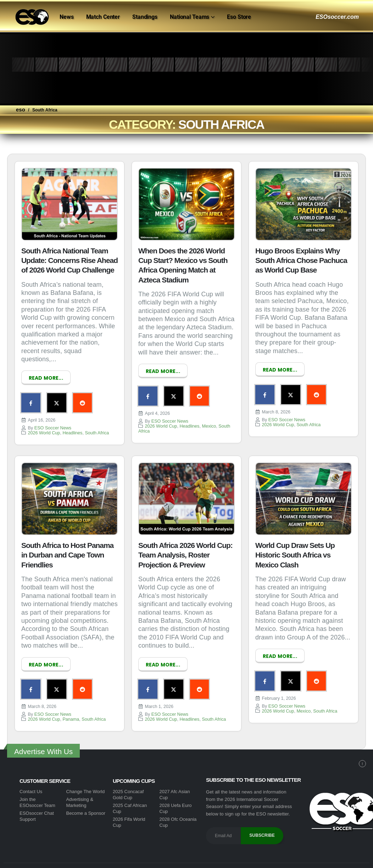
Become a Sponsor (86, 804)
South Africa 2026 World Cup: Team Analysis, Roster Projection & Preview (185, 550)
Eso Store (239, 17)
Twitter (49, 401)
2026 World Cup (44, 428)
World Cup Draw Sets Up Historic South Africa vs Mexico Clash (295, 550)
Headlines (72, 428)
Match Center (103, 17)
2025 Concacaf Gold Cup (128, 785)
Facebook (28, 401)
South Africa (97, 428)
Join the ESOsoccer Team (37, 793)
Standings (145, 17)
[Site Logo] (32, 17)
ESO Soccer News (53, 423)
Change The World (86, 782)
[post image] (69, 204)
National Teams (190, 17)
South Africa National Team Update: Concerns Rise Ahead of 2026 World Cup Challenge (69, 260)
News (67, 17)
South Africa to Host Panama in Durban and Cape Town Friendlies (67, 550)
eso (21, 109)
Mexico (209, 422)
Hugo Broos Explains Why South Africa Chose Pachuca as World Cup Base (301, 260)
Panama (71, 710)
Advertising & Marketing (80, 793)
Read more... (46, 378)
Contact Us (31, 782)
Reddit (70, 401)
